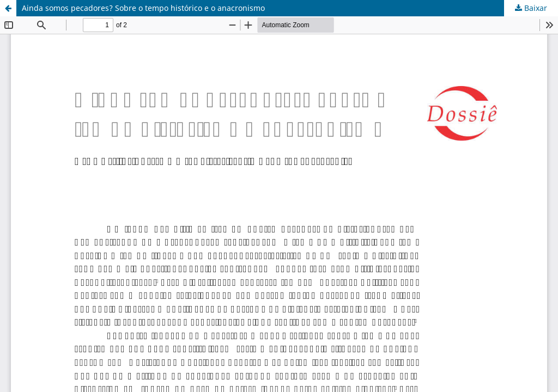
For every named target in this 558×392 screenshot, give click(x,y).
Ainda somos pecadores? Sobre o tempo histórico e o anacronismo (143, 8)
